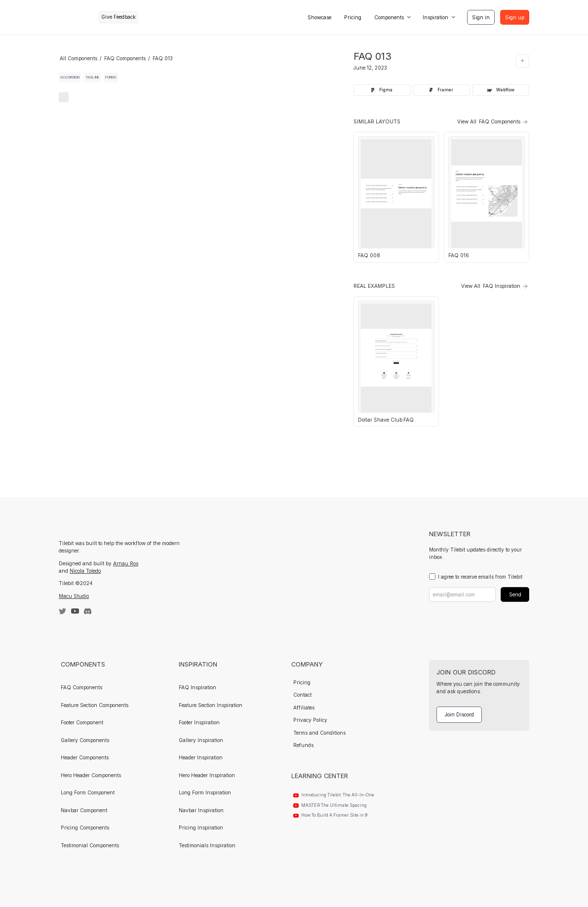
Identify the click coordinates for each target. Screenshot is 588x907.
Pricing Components (85, 828)
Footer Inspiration (199, 722)
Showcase (319, 17)
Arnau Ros (126, 563)
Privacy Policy (310, 720)
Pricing (353, 17)
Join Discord (459, 714)
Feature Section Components (95, 705)
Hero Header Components (91, 775)
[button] (392, 17)
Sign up (515, 17)
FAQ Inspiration (197, 687)
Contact (302, 695)
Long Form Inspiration (205, 792)
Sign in (481, 17)
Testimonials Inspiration (207, 845)
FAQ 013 (163, 58)
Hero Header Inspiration (207, 775)
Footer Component (82, 722)
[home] (76, 17)
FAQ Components (125, 58)
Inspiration (435, 17)
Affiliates (304, 708)
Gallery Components (85, 740)
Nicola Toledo (85, 571)
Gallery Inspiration (201, 740)
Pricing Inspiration (201, 828)
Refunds (303, 745)
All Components (78, 58)
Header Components (85, 757)
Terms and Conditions (319, 733)
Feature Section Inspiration (211, 705)
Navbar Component (84, 810)
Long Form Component (88, 792)
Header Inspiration (201, 757)
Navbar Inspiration (201, 810)
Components (389, 17)
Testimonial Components (90, 845)
